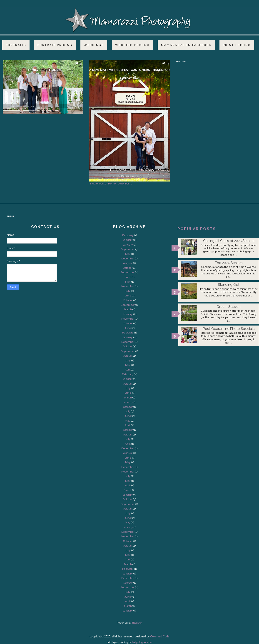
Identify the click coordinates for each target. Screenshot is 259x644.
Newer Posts (98, 184)
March (128, 309)
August (128, 263)
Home (112, 184)
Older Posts (125, 184)
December (128, 259)
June (128, 277)
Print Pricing (237, 45)
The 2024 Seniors (229, 263)
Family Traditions (43, 70)
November (128, 286)
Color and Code (160, 637)
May (128, 254)
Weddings (94, 45)
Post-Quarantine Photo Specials (229, 329)
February (128, 235)
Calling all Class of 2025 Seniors (229, 241)
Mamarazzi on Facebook (186, 45)
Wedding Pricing (132, 45)
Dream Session (229, 307)
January (128, 240)
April (128, 370)
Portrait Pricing (55, 45)
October (128, 268)
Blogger (137, 623)
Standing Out (229, 285)
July (128, 291)
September (128, 249)
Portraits (16, 45)
